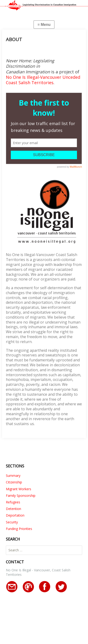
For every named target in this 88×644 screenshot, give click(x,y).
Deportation (15, 515)
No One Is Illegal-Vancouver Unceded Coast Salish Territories (43, 80)
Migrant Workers (19, 489)
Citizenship (14, 482)
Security (12, 522)
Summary (13, 476)
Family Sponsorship (21, 496)
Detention (13, 509)
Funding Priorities (19, 529)
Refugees (13, 502)
